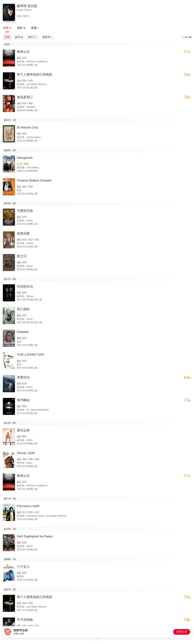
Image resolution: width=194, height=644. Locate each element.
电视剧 (20, 164)
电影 (19, 58)
